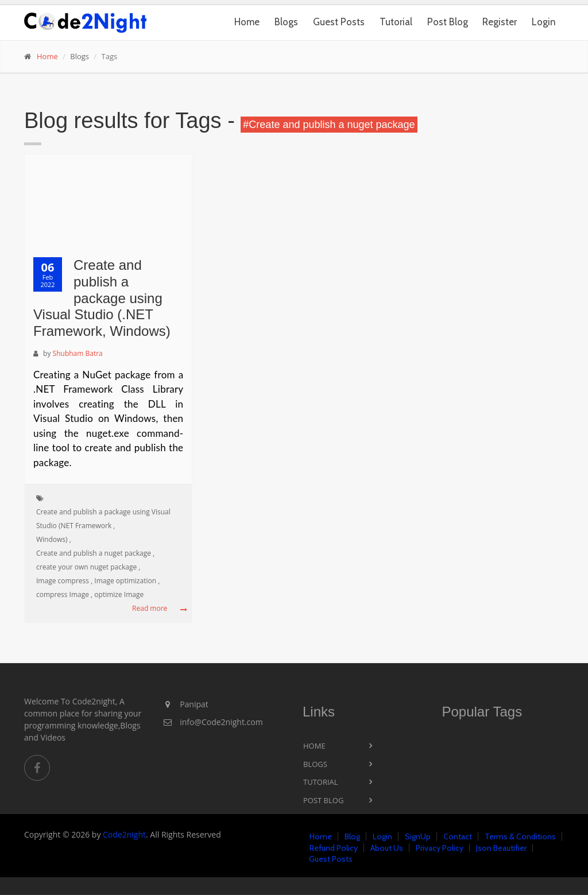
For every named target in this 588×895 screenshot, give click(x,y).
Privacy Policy (440, 848)
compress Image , (64, 594)
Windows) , (54, 539)
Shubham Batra (78, 353)
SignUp (418, 836)
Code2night (124, 834)
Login (544, 22)
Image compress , (64, 581)
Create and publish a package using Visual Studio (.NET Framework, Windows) (102, 298)
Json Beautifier (501, 848)
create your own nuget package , (88, 567)
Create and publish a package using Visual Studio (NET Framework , (103, 519)
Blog (352, 836)
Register (500, 22)
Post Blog (448, 22)
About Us (387, 848)
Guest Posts (339, 22)
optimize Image (119, 594)
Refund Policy (334, 848)
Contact (458, 836)
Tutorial (396, 22)
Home (247, 22)
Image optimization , (127, 581)
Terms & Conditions (520, 836)
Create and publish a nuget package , (95, 553)
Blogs (286, 22)
